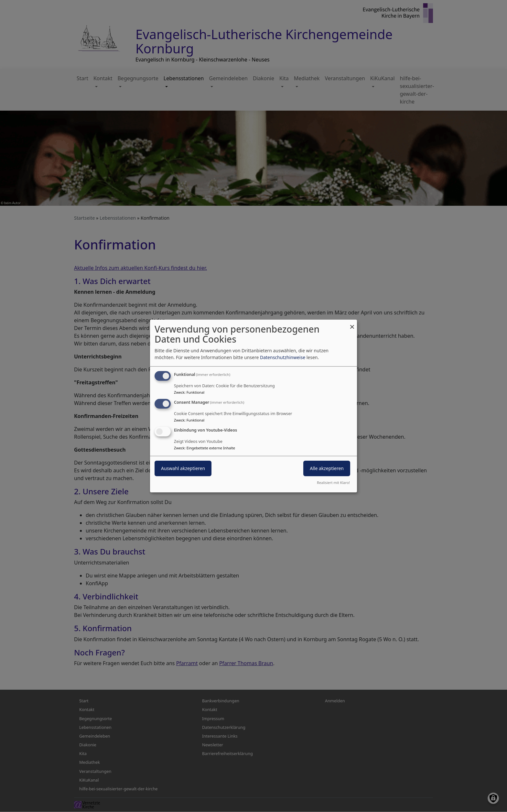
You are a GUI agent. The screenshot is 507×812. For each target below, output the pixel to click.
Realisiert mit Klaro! (333, 483)
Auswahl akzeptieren (183, 468)
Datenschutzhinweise (283, 357)
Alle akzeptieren (327, 468)
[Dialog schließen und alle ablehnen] (352, 324)
